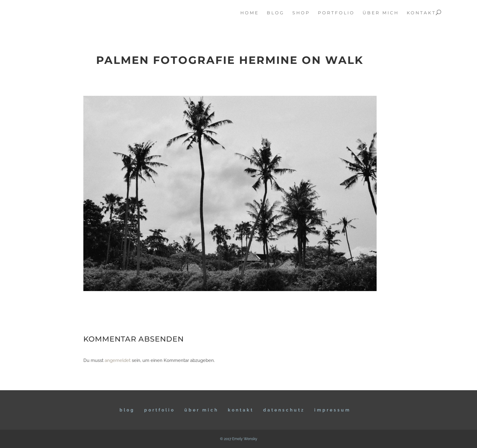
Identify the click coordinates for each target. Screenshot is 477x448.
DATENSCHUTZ (284, 410)
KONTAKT (241, 410)
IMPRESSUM (333, 410)
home (250, 13)
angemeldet (118, 360)
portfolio (336, 13)
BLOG (127, 410)
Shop (301, 13)
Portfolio (160, 410)
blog (276, 13)
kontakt (421, 13)
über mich (381, 13)
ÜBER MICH (201, 410)
